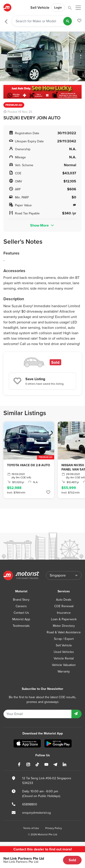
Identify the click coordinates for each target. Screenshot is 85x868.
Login (58, 8)
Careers (21, 606)
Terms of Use (31, 828)
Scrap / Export (64, 639)
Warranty (64, 671)
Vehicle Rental (64, 658)
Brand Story (21, 600)
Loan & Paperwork (64, 619)
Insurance (64, 613)
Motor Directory (64, 626)
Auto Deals (64, 600)
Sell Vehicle (40, 8)
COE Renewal (64, 606)
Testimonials (21, 626)
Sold (72, 860)
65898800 (30, 804)
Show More (42, 225)
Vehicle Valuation (64, 665)
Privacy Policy (54, 828)
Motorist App (21, 619)
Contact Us (21, 613)
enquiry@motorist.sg (36, 813)
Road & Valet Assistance (64, 632)
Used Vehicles (64, 652)
